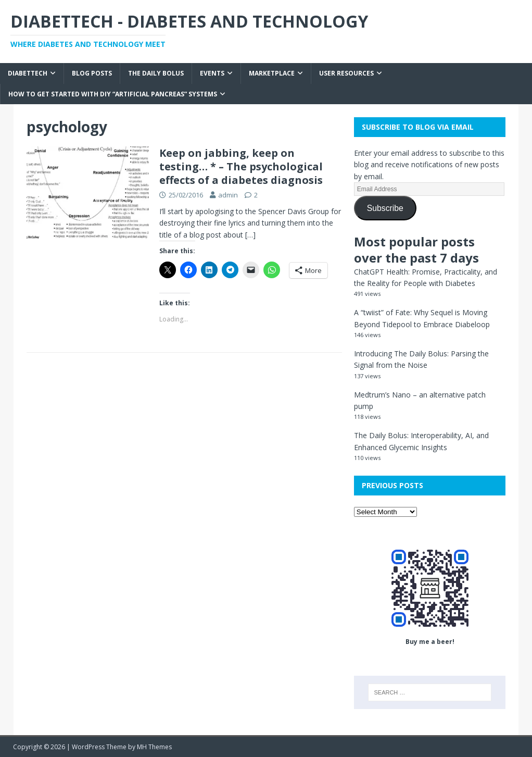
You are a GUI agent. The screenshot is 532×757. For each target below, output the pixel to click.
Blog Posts (92, 73)
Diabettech (28, 73)
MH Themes (154, 747)
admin (228, 195)
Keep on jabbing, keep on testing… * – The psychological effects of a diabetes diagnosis (241, 166)
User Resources (346, 73)
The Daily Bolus (156, 73)
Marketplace (272, 73)
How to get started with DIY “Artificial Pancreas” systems (113, 94)
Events (212, 73)
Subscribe (385, 208)
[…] (250, 235)
